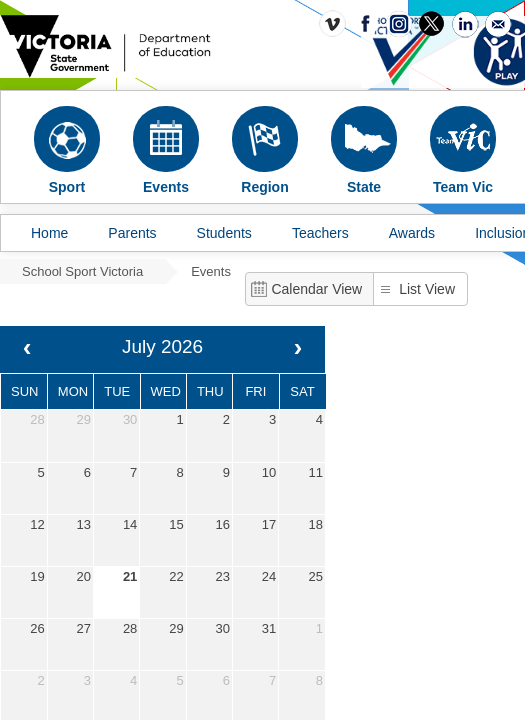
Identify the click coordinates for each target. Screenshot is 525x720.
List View (427, 289)
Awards (412, 233)
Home (49, 233)
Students (224, 233)
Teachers (320, 233)
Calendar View (316, 289)
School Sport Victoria (82, 271)
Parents (132, 233)
